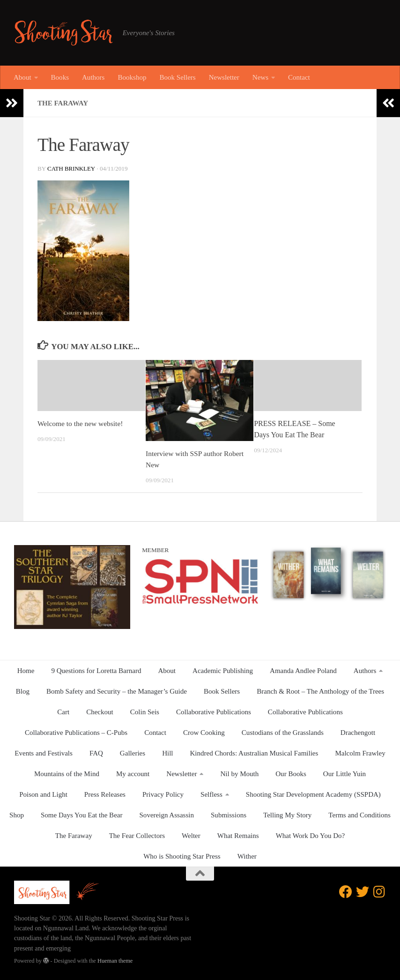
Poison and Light (43, 794)
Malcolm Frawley (360, 753)
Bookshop (132, 77)
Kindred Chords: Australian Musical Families (254, 753)
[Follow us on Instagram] (379, 892)
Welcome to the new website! (82, 423)
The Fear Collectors (137, 836)
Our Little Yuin (344, 774)
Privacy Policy (163, 794)
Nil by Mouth (239, 774)
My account (133, 774)
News (260, 77)
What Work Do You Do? (311, 836)
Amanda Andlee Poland (303, 671)
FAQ (96, 753)
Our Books (291, 774)
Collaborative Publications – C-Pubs (76, 733)
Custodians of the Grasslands (283, 733)
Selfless (211, 794)
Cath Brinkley (72, 168)
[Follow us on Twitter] (363, 892)
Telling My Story (287, 815)
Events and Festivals (44, 753)
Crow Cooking (204, 733)
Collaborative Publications (214, 712)
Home (26, 671)
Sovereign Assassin (167, 815)
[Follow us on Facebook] (346, 892)
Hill (167, 753)
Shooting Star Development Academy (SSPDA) (313, 794)
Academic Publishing (223, 671)
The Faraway (74, 836)
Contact (299, 77)
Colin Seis (145, 712)
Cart (63, 712)
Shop (17, 815)
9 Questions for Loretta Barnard (96, 671)
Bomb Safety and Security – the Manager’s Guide (117, 691)
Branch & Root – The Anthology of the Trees (320, 691)
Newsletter (224, 77)
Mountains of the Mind (67, 774)
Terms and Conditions (359, 815)
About (22, 77)
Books (60, 77)
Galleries (133, 753)
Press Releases (105, 794)
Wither (247, 856)
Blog (23, 691)
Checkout (100, 712)
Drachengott (358, 733)
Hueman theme (115, 961)
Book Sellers (177, 77)
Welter (191, 836)
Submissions (229, 815)
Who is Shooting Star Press (182, 856)
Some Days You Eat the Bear (82, 815)
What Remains (238, 836)
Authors (93, 77)
